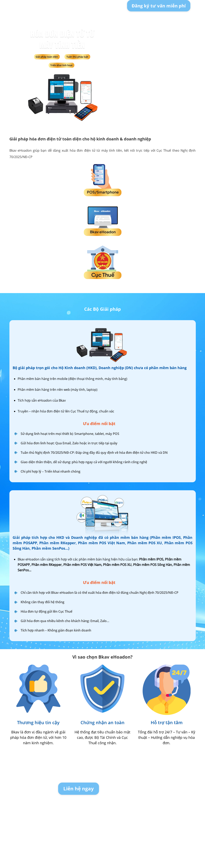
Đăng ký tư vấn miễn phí (159, 6)
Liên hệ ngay (79, 788)
